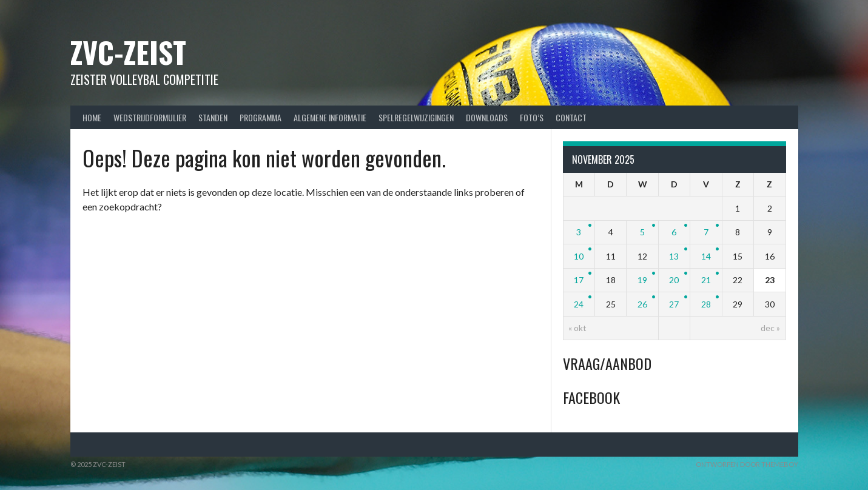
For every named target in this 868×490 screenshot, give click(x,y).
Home (92, 117)
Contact (571, 117)
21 (706, 280)
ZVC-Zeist (128, 52)
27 (674, 304)
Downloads (487, 117)
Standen (213, 117)
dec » (770, 328)
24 (579, 304)
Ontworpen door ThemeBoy (747, 464)
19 (642, 280)
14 (706, 256)
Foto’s (532, 117)
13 (674, 256)
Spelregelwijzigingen (416, 117)
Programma (261, 117)
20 (674, 280)
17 (579, 280)
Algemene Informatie (330, 117)
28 (706, 304)
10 (579, 256)
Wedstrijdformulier (150, 117)
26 (642, 304)
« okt (577, 328)
